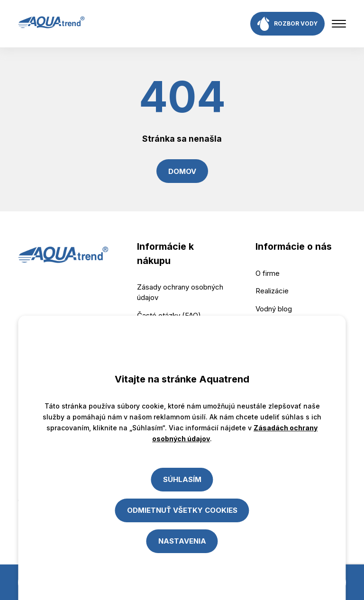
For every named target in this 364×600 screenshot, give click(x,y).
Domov (182, 171)
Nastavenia (182, 541)
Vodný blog (274, 309)
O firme (268, 273)
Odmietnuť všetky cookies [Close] (182, 510)
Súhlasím (182, 479)
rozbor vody (287, 24)
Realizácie (272, 291)
